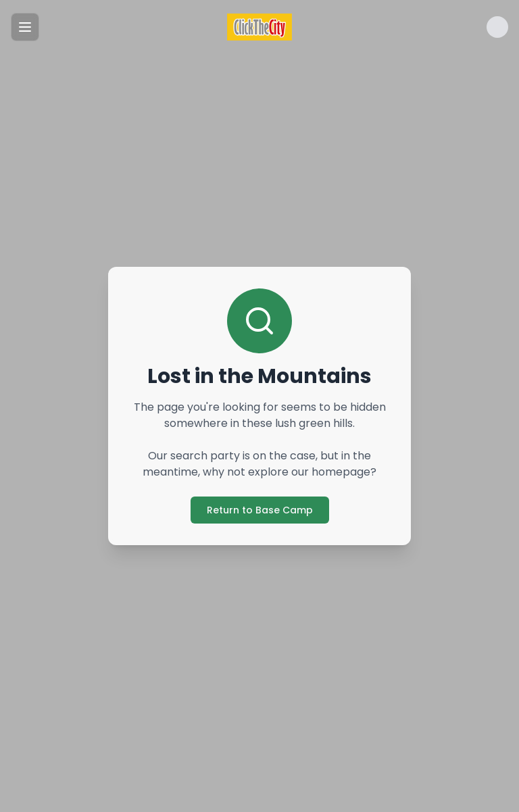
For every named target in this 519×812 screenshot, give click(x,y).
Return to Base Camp (260, 510)
